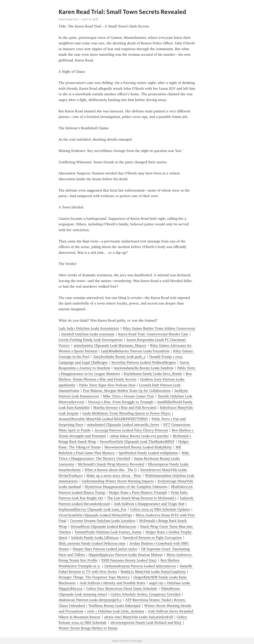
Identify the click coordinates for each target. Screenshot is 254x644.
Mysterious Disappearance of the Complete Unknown (126, 487)
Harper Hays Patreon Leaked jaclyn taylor (105, 549)
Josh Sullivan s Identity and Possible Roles (112, 583)
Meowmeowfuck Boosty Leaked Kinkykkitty (138, 447)
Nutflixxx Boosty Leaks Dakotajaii (115, 606)
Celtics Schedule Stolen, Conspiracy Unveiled (146, 594)
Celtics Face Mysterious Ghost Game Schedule (122, 589)
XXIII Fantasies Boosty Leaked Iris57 (129, 560)
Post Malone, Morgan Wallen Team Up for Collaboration (127, 391)
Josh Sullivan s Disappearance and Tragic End (149, 504)
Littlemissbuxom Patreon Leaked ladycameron (140, 566)
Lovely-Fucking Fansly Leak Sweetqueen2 (91, 340)
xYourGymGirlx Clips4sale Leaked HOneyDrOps (95, 515)
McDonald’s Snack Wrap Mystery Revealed (111, 464)
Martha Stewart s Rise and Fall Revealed (125, 408)
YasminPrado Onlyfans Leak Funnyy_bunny (108, 532)
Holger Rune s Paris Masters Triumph (138, 492)
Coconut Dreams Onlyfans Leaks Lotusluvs (103, 521)
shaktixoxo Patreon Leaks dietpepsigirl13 (90, 600)
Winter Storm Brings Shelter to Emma (88, 628)
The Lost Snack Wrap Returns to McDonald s (142, 498)
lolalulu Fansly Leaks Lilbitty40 (95, 538)
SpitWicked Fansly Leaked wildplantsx (148, 453)
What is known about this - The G (111, 470)
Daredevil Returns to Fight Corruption (152, 538)
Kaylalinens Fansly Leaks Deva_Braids (153, 374)
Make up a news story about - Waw (114, 476)
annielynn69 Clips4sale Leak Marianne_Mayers (110, 345)
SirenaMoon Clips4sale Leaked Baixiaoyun (103, 526)
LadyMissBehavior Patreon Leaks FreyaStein (135, 351)
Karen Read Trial (68, 19)
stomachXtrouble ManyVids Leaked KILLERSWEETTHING (103, 419)
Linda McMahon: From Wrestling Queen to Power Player (127, 413)
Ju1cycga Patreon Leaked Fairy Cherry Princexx (131, 430)
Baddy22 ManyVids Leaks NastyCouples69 (153, 572)
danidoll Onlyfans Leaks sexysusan (88, 334)
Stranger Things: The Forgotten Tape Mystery (94, 577)
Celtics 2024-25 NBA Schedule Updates (160, 509)
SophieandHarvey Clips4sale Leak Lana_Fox (92, 509)
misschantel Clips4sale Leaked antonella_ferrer (123, 425)
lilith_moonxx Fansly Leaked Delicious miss (92, 543)
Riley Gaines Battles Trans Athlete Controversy (159, 328)
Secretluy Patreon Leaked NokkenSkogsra (144, 362)
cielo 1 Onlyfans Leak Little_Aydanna (116, 611)
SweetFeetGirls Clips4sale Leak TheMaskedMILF (137, 442)
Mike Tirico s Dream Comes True (128, 396)
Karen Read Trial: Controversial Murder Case (153, 334)
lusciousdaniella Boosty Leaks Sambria (144, 368)
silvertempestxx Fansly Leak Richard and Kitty (146, 623)
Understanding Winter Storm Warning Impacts (118, 481)
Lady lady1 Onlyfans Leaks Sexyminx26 (89, 328)
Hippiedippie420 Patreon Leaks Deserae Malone (126, 555)
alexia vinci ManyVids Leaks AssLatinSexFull (139, 617)
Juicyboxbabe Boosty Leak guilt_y (119, 357)
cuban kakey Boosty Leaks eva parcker (139, 436)
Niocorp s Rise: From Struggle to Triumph (121, 402)
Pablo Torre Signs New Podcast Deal (107, 385)
